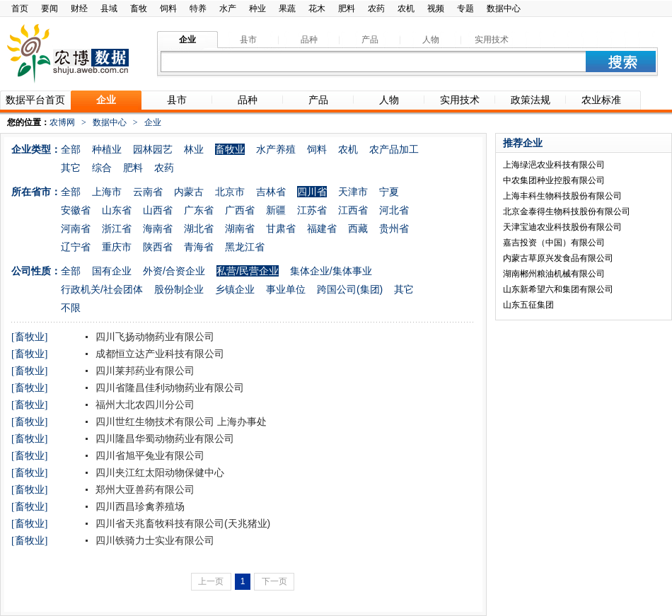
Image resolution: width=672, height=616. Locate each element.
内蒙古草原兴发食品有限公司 (558, 258)
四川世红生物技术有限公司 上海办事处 (180, 422)
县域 (109, 8)
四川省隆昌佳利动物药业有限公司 (168, 388)
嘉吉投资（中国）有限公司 (554, 243)
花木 (317, 8)
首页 (20, 8)
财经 (79, 8)
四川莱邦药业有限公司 (144, 371)
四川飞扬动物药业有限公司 (153, 337)
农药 (376, 8)
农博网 (62, 122)
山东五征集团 (528, 305)
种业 (257, 8)
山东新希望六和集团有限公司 (558, 289)
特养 (198, 8)
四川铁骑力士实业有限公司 (153, 540)
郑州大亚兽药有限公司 (144, 489)
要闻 (50, 8)
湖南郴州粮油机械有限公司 (554, 274)
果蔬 (287, 8)
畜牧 (139, 8)
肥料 (347, 8)
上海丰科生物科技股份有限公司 (562, 196)
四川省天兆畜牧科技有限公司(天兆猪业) (181, 523)
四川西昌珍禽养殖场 (139, 506)
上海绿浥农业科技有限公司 (554, 165)
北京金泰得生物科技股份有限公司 (567, 211)
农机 (406, 8)
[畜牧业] (29, 337)
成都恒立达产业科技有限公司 (158, 354)
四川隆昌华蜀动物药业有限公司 (163, 438)
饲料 (168, 8)
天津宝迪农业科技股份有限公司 (562, 227)
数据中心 (504, 8)
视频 (436, 8)
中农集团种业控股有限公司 (554, 180)
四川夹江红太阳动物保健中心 (158, 472)
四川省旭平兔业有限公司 (149, 455)
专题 (465, 8)
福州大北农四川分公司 (144, 405)
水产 (228, 8)
